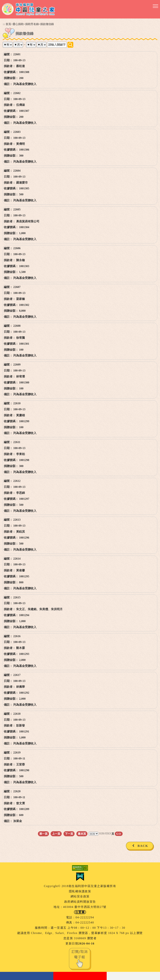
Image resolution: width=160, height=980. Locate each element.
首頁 (8, 24)
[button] (155, 6)
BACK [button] (143, 846)
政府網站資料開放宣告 (80, 902)
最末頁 (82, 834)
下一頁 (69, 834)
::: (4, 24)
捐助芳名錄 (32, 24)
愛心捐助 (18, 24)
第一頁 (43, 834)
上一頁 (56, 834)
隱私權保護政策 (80, 891)
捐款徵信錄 (47, 24)
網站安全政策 (80, 896)
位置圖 (80, 912)
